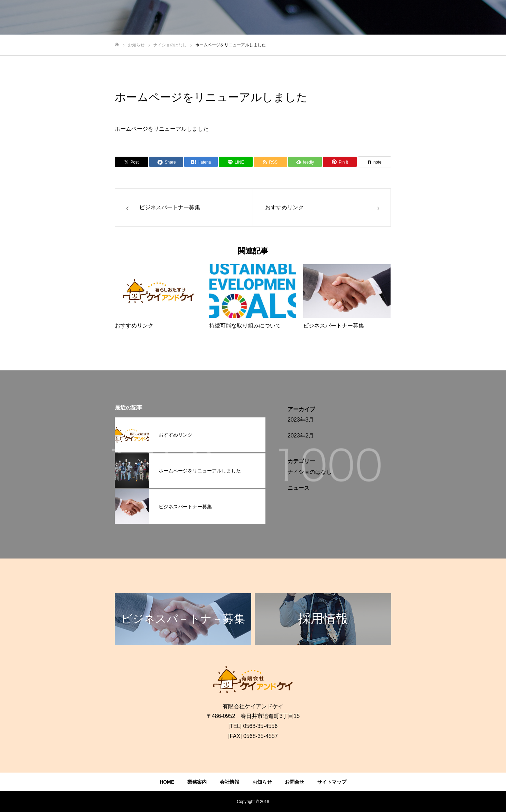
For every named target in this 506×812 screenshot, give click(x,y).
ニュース (299, 488)
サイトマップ (332, 782)
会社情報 (229, 782)
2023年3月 (301, 420)
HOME (167, 782)
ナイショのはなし (310, 472)
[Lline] (236, 162)
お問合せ (294, 782)
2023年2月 (301, 436)
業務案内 (197, 782)
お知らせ (262, 782)
